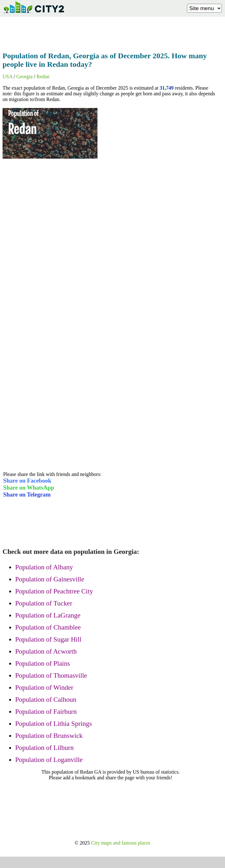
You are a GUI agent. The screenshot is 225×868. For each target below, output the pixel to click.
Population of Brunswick (49, 736)
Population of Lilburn (44, 748)
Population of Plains (43, 663)
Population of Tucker (44, 603)
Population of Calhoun (46, 700)
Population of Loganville (49, 760)
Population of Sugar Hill (48, 639)
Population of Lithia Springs (53, 724)
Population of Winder (44, 687)
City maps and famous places (121, 843)
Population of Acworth (46, 651)
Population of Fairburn (46, 712)
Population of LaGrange (48, 615)
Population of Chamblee (48, 627)
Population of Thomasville (51, 675)
